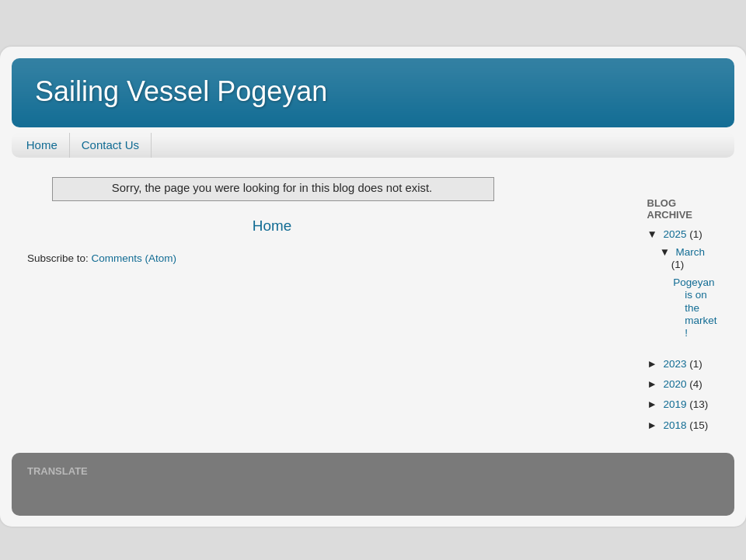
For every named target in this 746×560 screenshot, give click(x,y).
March (691, 252)
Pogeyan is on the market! (695, 308)
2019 (676, 404)
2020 (676, 384)
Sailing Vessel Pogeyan (181, 91)
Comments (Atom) (134, 258)
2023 (676, 364)
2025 (676, 234)
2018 (676, 425)
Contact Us (110, 145)
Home (42, 145)
